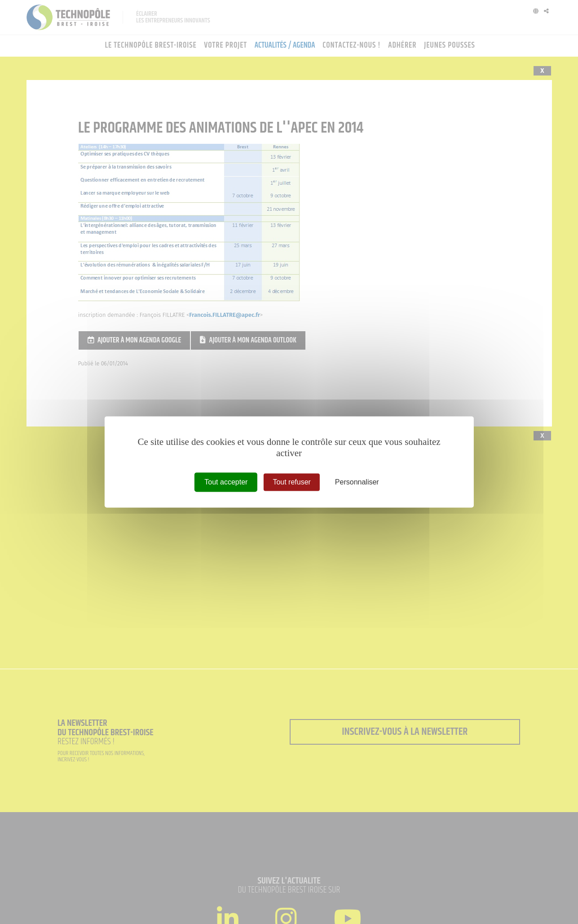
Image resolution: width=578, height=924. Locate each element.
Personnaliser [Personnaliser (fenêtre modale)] (357, 482)
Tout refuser (291, 482)
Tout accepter (226, 482)
